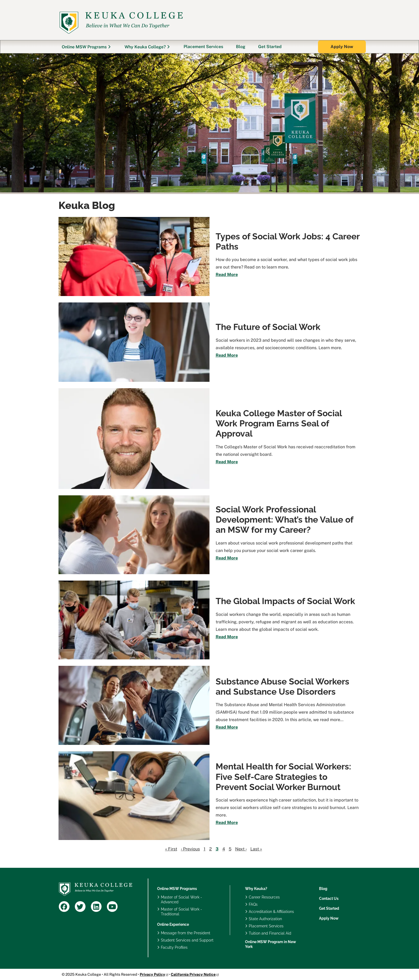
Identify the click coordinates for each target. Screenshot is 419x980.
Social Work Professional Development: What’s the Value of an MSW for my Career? (284, 520)
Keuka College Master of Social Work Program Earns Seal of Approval (279, 423)
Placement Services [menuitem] (203, 47)
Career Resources (264, 897)
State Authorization (265, 919)
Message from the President (186, 933)
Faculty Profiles (174, 947)
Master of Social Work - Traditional (181, 912)
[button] (342, 47)
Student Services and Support (187, 940)
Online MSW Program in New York (271, 944)
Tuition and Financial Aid (270, 933)
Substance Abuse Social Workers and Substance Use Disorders (282, 687)
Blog (323, 889)
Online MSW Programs (177, 889)
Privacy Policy (152, 974)
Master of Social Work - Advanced (181, 900)
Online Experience (173, 924)
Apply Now (329, 918)
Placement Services (266, 926)
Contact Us (329, 899)
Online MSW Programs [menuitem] (84, 47)
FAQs (253, 904)
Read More (227, 275)
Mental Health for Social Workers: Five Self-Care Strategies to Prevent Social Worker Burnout (283, 777)
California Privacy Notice (193, 974)
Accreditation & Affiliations (271, 912)
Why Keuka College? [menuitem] (145, 47)
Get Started (329, 908)
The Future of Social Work (268, 327)
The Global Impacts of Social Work (285, 601)
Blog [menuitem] (241, 47)
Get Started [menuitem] (270, 47)
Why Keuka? (256, 889)
